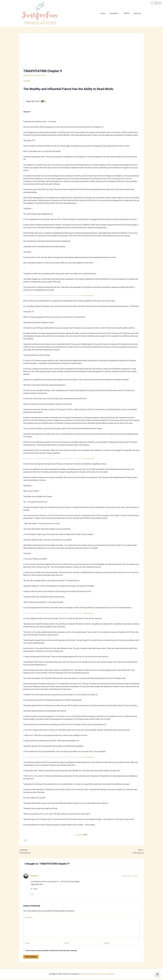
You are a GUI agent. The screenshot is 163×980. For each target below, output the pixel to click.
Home (106, 13)
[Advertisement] (81, 53)
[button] (121, 13)
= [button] (160, 3)
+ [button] (156, 3)
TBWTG (128, 13)
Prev (77, 835)
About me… (138, 13)
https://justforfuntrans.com (89, 295)
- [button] (153, 3)
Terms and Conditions (108, 975)
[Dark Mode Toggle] (157, 974)
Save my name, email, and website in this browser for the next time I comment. (52, 951)
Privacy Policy (84, 975)
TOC (81, 835)
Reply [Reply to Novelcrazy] (33, 895)
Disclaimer (94, 975)
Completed (117, 13)
